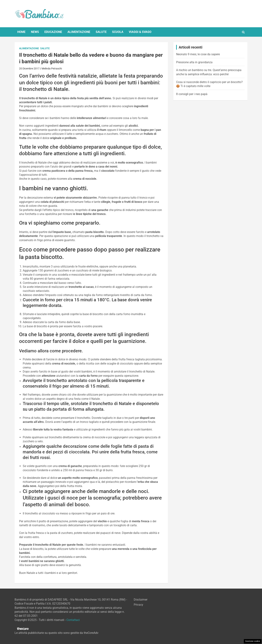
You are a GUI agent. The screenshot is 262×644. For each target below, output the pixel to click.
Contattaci (73, 620)
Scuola (118, 32)
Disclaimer (141, 600)
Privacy (138, 605)
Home (21, 32)
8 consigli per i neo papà (192, 94)
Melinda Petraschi (52, 69)
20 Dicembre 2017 (29, 69)
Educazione (53, 32)
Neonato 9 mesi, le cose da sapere (198, 54)
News (35, 32)
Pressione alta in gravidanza (194, 62)
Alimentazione (79, 32)
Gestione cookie (253, 641)
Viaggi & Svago (140, 32)
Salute (101, 32)
